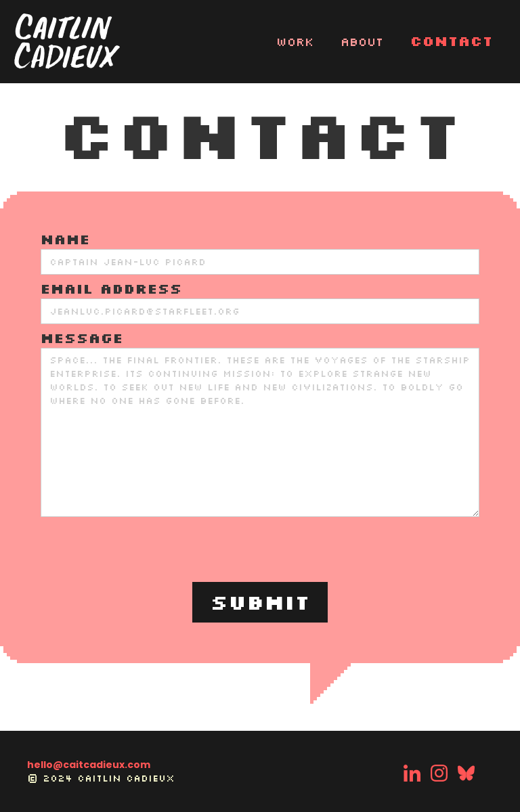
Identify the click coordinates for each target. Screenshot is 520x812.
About (362, 41)
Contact (452, 41)
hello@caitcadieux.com (89, 765)
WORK (295, 41)
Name (65, 239)
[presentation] (260, 550)
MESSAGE (82, 338)
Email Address (111, 288)
